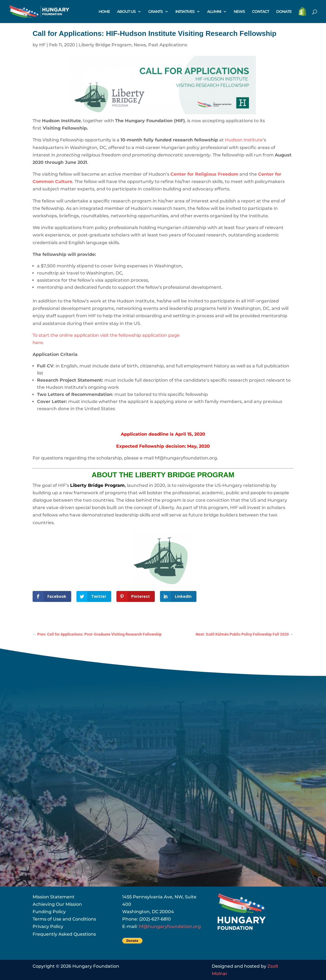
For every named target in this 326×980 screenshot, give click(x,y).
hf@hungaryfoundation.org (170, 926)
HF (42, 45)
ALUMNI (214, 12)
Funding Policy (49, 912)
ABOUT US (126, 12)
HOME (104, 12)
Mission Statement (54, 897)
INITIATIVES (185, 12)
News (140, 45)
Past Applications (168, 45)
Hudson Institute (244, 140)
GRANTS (155, 12)
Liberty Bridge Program (105, 45)
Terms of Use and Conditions (64, 919)
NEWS (239, 12)
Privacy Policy (48, 926)
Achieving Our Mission (57, 904)
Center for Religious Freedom (204, 174)
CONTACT (261, 12)
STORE (302, 12)
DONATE (284, 12)
